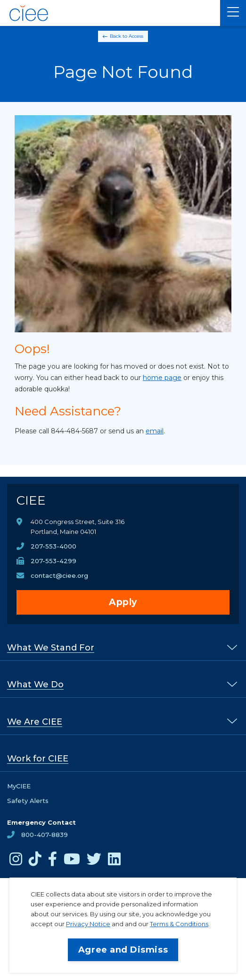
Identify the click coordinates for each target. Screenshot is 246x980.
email (155, 431)
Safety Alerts (28, 801)
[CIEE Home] (29, 13)
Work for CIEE (38, 759)
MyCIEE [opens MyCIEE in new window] (19, 786)
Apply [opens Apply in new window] (123, 602)
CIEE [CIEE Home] (31, 500)
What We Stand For (51, 648)
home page (162, 378)
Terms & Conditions (179, 924)
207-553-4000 (53, 546)
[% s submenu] (232, 647)
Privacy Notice (88, 924)
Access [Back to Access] (136, 36)
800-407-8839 (45, 835)
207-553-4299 (53, 561)
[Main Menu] (233, 13)
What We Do (35, 684)
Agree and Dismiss (123, 950)
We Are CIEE (35, 722)
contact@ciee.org (59, 575)
